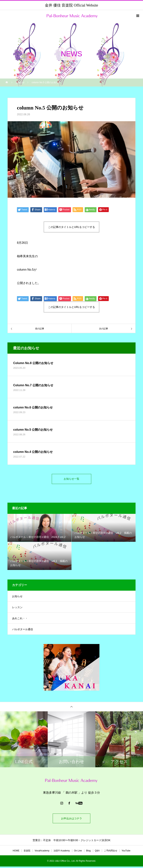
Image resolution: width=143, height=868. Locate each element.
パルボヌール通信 (23, 631)
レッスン (17, 609)
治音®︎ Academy (62, 852)
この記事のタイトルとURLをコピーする (71, 227)
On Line (78, 852)
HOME (16, 852)
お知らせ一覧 (71, 480)
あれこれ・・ (20, 620)
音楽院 (27, 852)
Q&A (97, 852)
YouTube (126, 852)
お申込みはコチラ (71, 820)
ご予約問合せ (111, 852)
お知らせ (17, 598)
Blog (88, 852)
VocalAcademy (42, 852)
